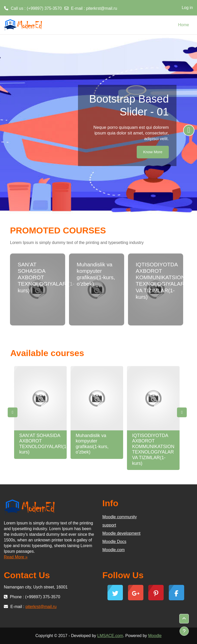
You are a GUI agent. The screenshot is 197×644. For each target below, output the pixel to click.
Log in (187, 8)
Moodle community (120, 517)
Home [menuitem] (184, 25)
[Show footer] (184, 631)
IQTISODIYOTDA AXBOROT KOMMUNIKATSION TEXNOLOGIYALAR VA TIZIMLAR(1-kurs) (153, 449)
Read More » (16, 557)
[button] (184, 619)
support (109, 525)
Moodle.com (114, 550)
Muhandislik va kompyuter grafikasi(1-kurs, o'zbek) (92, 444)
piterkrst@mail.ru (101, 8)
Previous (13, 412)
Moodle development (121, 533)
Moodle (155, 636)
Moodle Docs (114, 542)
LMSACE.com (110, 636)
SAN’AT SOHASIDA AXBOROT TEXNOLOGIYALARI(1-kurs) (44, 444)
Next (182, 412)
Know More (153, 152)
